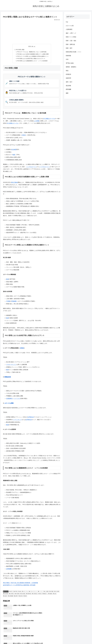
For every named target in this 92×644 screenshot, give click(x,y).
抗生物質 (14, 150)
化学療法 (11, 594)
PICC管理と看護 (20, 50)
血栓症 (5, 596)
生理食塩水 (31, 417)
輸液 (14, 155)
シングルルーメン (31, 167)
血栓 (55, 594)
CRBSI (24, 135)
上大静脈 (37, 121)
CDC (11, 592)
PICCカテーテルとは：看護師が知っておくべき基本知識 (32, 52)
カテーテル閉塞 (9, 404)
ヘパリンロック (17, 420)
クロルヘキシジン (11, 365)
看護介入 (45, 594)
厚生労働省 (14, 183)
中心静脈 (57, 592)
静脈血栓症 (8, 377)
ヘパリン (41, 592)
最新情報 (29, 594)
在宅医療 (17, 594)
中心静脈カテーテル (49, 119)
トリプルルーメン (44, 167)
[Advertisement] (32, 32)
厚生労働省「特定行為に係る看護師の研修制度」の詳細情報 (20, 583)
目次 (30, 46)
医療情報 (6, 592)
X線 (20, 592)
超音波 (21, 596)
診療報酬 (9, 569)
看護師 (50, 594)
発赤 (40, 594)
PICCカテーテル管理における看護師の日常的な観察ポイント (33, 57)
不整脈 (8, 302)
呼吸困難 (14, 302)
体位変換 (6, 594)
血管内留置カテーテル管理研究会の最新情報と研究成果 (19, 585)
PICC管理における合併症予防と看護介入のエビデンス (31, 59)
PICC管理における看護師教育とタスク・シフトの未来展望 (32, 61)
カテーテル (25, 592)
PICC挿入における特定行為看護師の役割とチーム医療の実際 (33, 54)
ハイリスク (17, 399)
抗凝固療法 (9, 399)
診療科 (16, 596)
